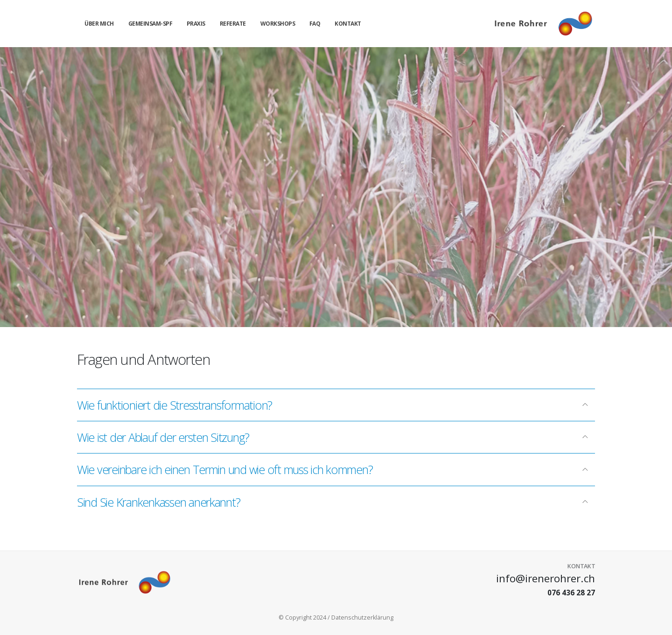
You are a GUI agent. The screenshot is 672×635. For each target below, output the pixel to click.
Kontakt (348, 24)
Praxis (196, 24)
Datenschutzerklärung (362, 618)
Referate (233, 24)
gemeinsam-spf (150, 24)
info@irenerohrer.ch (546, 578)
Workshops (278, 24)
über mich (99, 24)
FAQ (315, 24)
